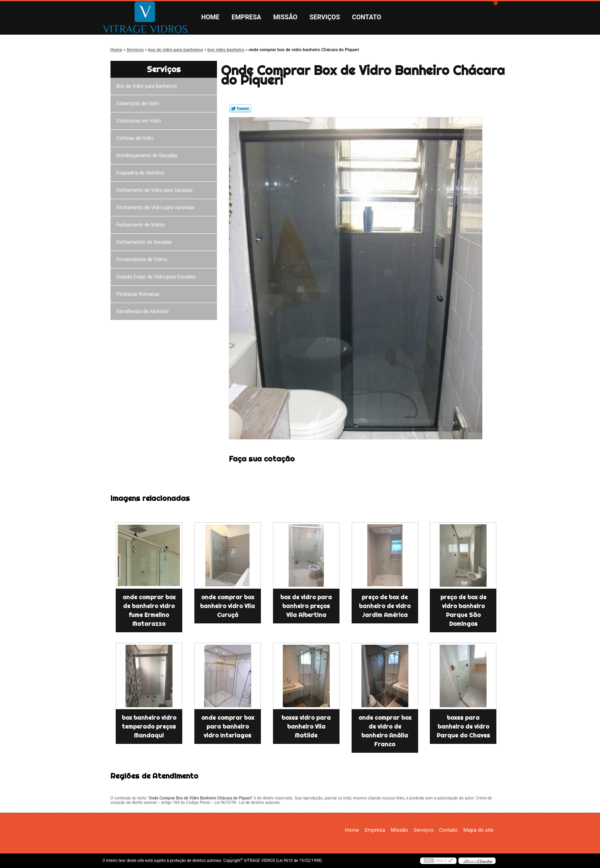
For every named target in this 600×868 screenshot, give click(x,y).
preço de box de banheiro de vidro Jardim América (385, 606)
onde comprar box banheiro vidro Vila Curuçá (227, 606)
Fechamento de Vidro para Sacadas (156, 190)
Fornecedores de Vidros (143, 260)
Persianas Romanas (139, 294)
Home (210, 17)
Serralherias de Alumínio (144, 311)
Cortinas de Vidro (136, 138)
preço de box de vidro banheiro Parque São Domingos (463, 611)
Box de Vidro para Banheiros (148, 86)
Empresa (246, 17)
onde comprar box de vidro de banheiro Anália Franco (385, 731)
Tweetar (240, 108)
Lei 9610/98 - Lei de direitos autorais (247, 803)
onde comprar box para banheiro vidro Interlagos (228, 727)
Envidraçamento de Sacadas (148, 156)
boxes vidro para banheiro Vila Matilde (306, 727)
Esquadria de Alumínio (142, 173)
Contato (367, 17)
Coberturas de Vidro (139, 104)
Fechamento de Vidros (142, 225)
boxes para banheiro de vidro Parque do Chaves (463, 727)
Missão (285, 17)
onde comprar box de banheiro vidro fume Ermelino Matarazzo (149, 611)
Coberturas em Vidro (140, 121)
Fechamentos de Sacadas (146, 242)
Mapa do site (478, 830)
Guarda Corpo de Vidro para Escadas (157, 277)
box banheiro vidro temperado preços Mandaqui (149, 727)
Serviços (325, 17)
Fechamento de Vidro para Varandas (157, 208)
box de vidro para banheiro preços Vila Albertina (306, 606)
